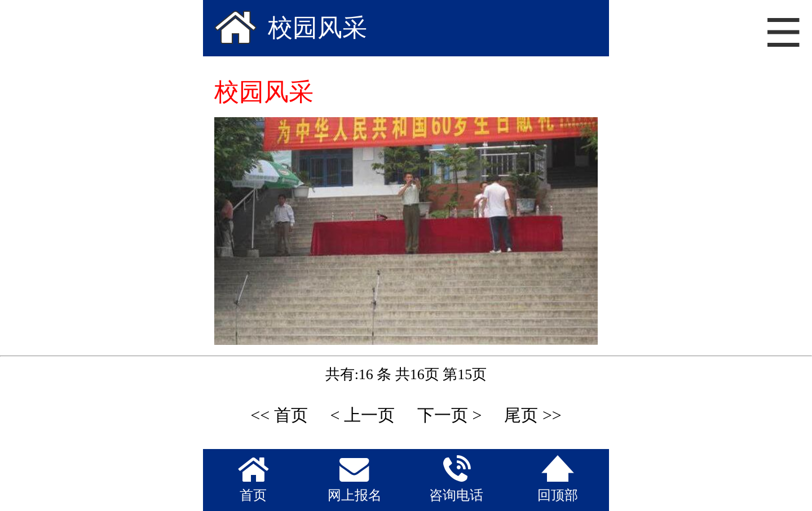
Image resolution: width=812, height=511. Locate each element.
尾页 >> (533, 415)
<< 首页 (279, 415)
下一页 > (449, 415)
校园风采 (317, 28)
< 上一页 (363, 415)
